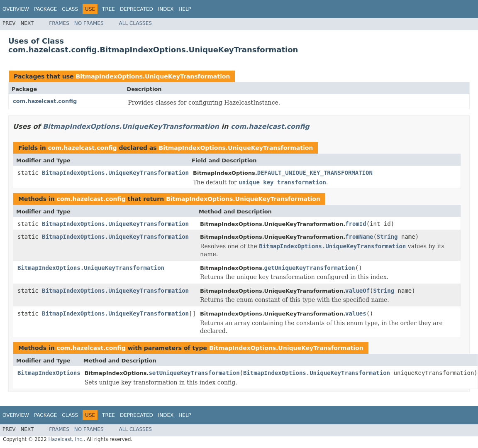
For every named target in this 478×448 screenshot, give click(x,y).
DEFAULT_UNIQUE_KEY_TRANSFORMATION (315, 173)
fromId (356, 224)
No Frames (89, 23)
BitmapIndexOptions (49, 373)
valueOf (357, 291)
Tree (109, 9)
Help (185, 9)
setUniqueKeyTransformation (194, 373)
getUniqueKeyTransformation (310, 268)
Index (166, 9)
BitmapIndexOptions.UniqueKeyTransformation (153, 76)
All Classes (135, 23)
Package (45, 9)
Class (70, 9)
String (387, 237)
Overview (16, 9)
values (356, 313)
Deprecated (137, 9)
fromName (359, 237)
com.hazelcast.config (45, 101)
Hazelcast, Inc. (66, 439)
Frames (59, 23)
